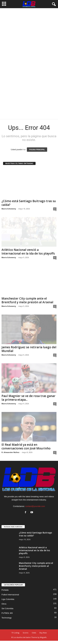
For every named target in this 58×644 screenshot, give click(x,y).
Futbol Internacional (10, 595)
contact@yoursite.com (35, 506)
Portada (5, 590)
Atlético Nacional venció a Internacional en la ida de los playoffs (28, 252)
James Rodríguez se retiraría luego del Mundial (29, 349)
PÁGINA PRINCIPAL (37, 150)
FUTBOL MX (7, 613)
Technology (7, 618)
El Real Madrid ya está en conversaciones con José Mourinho (26, 446)
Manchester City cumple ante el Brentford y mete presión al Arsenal (27, 300)
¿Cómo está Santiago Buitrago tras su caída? (29, 203)
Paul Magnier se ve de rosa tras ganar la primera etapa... (28, 398)
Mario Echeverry (9, 209)
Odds (34, 633)
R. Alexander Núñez (10, 452)
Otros (4, 604)
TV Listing (15, 633)
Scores (25, 633)
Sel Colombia (7, 608)
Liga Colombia (8, 599)
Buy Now (43, 633)
